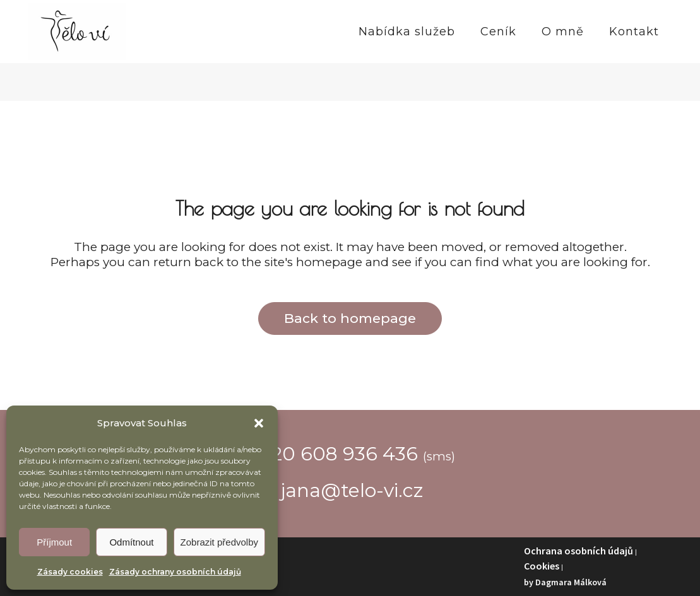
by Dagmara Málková (565, 582)
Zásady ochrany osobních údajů (175, 572)
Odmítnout (131, 542)
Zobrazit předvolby (219, 542)
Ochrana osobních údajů (578, 551)
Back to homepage (350, 318)
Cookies (542, 566)
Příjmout (54, 542)
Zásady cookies (70, 572)
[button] (259, 423)
